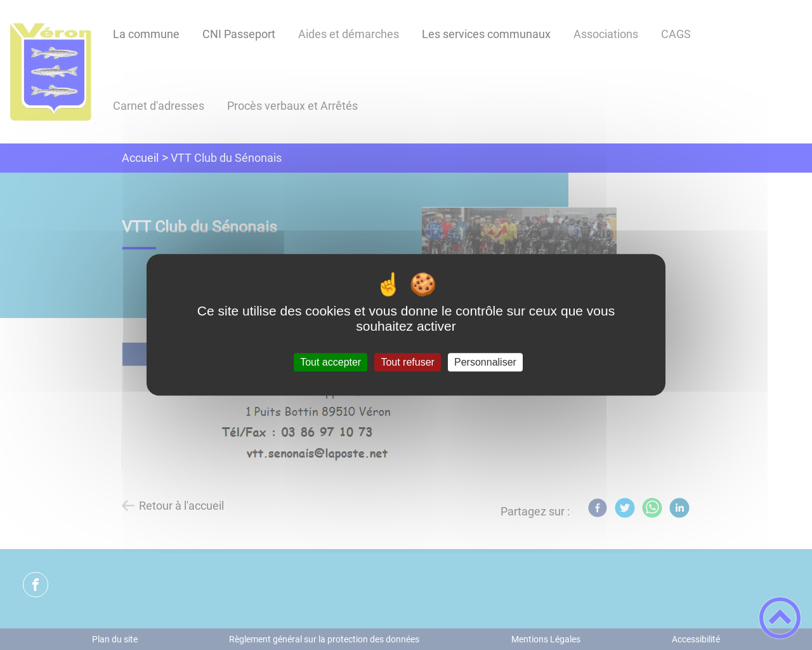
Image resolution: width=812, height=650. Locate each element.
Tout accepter (331, 362)
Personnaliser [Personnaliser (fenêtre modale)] (485, 362)
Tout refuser (407, 362)
